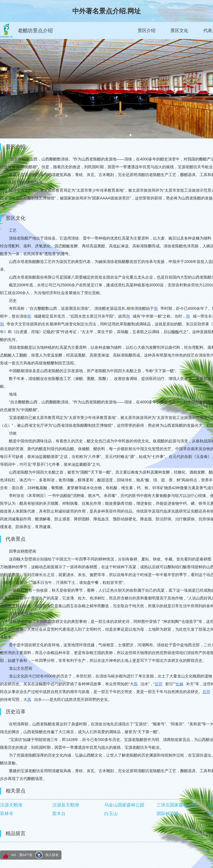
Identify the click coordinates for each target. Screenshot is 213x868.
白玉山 (111, 814)
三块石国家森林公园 (177, 805)
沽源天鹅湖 (11, 805)
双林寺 (7, 814)
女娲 (179, 684)
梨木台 (59, 814)
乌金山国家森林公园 (124, 805)
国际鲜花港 (168, 814)
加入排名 (52, 855)
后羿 (158, 684)
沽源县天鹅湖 (66, 805)
